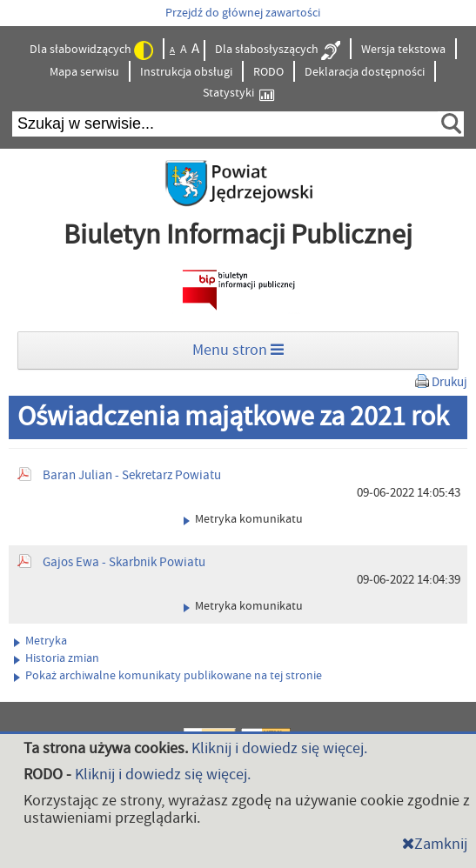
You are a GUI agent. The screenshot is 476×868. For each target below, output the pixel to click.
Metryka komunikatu (243, 519)
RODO (268, 72)
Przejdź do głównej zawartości (243, 13)
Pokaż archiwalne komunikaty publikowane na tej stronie (168, 676)
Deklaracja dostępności (365, 72)
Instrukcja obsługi (186, 72)
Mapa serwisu (84, 72)
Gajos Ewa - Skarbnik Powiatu (124, 562)
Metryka (40, 641)
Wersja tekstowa (403, 50)
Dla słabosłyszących (278, 50)
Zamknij (435, 844)
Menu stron (238, 350)
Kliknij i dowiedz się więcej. (279, 748)
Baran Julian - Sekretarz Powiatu (132, 475)
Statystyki (238, 93)
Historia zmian (57, 658)
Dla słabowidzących (91, 50)
